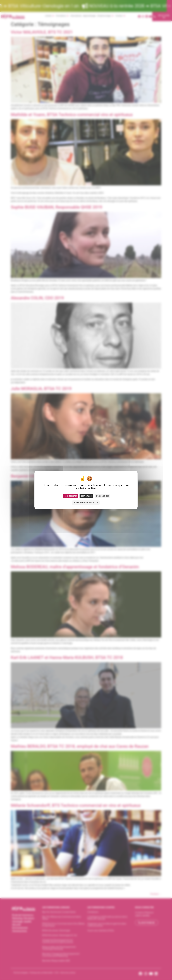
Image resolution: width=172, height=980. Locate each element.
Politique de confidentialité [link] (86, 502)
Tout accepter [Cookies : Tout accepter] (70, 496)
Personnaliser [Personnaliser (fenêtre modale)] (102, 496)
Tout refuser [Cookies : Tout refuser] (86, 496)
